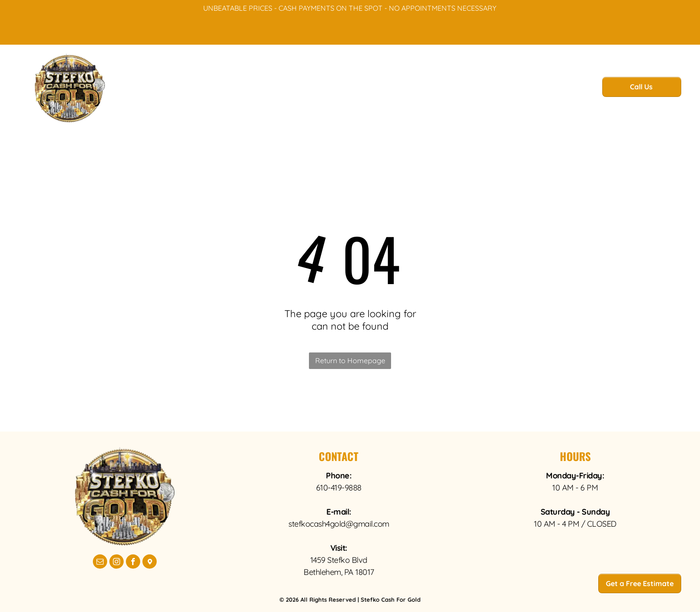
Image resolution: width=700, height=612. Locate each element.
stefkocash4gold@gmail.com (339, 524)
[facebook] (133, 563)
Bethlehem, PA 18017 (339, 572)
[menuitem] (235, 89)
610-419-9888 (339, 488)
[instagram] (117, 563)
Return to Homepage (350, 360)
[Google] (150, 563)
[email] (100, 563)
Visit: (339, 548)
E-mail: (339, 512)
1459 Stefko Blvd (339, 560)
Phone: (339, 476)
